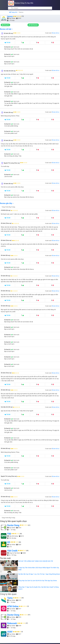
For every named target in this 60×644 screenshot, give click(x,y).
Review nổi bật (6, 29)
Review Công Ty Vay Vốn (21, 3)
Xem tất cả (56, 33)
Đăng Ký (6, 25)
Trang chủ (13, 12)
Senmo (10, 16)
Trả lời (8, 43)
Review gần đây (7, 203)
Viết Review (33, 25)
